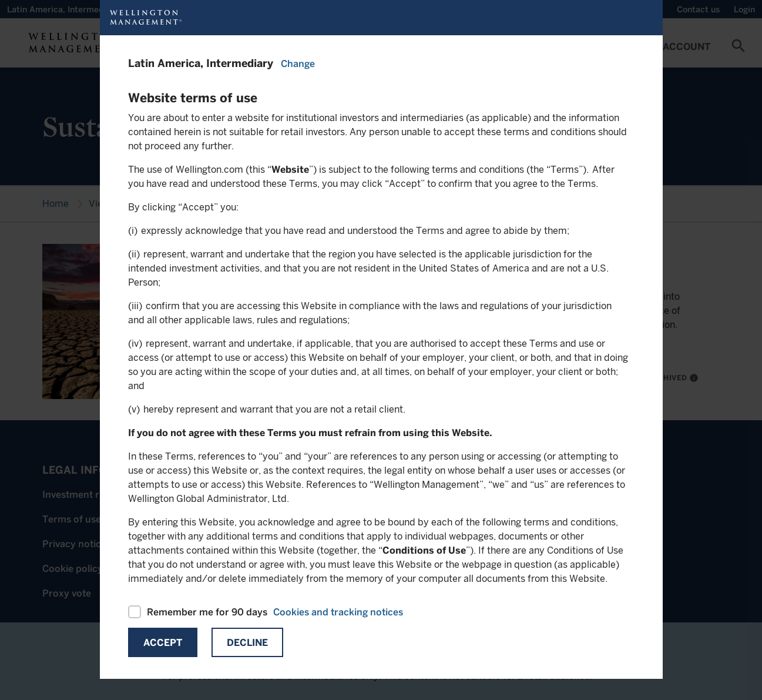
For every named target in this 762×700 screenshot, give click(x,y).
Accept (163, 643)
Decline (247, 643)
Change (298, 64)
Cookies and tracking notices (338, 612)
